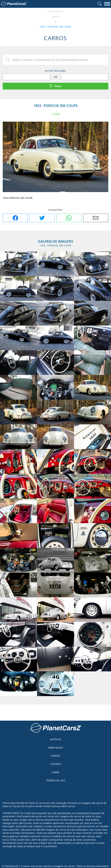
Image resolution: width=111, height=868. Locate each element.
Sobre (55, 772)
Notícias (56, 739)
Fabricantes (55, 748)
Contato (55, 764)
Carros (55, 16)
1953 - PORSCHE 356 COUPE (55, 27)
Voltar (57, 114)
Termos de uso (56, 780)
